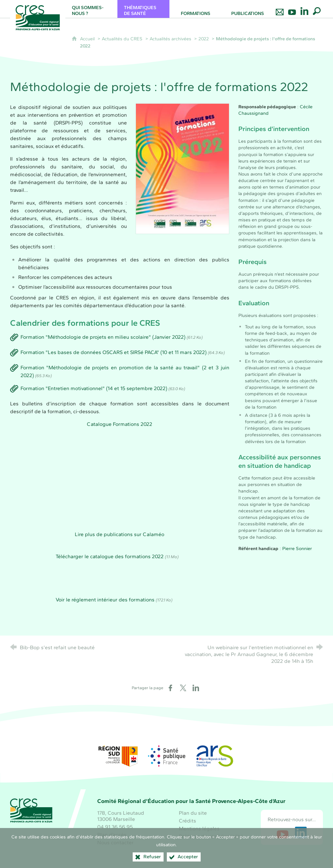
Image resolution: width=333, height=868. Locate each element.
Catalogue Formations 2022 (120, 424)
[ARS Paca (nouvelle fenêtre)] (215, 756)
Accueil (88, 39)
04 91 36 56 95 (115, 827)
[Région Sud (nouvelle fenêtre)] (118, 756)
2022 (204, 39)
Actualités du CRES (122, 39)
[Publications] (247, 9)
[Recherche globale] (317, 9)
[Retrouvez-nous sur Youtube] (292, 9)
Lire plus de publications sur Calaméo (120, 534)
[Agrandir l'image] (182, 168)
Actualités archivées (170, 39)
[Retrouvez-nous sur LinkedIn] (304, 9)
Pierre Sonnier (297, 548)
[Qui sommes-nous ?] (91, 9)
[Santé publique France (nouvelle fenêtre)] (166, 756)
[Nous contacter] (280, 9)
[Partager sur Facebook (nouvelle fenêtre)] (170, 688)
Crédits (187, 821)
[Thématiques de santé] (143, 9)
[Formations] (195, 9)
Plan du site (193, 813)
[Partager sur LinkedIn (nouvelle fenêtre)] (196, 688)
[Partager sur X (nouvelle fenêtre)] (183, 688)
